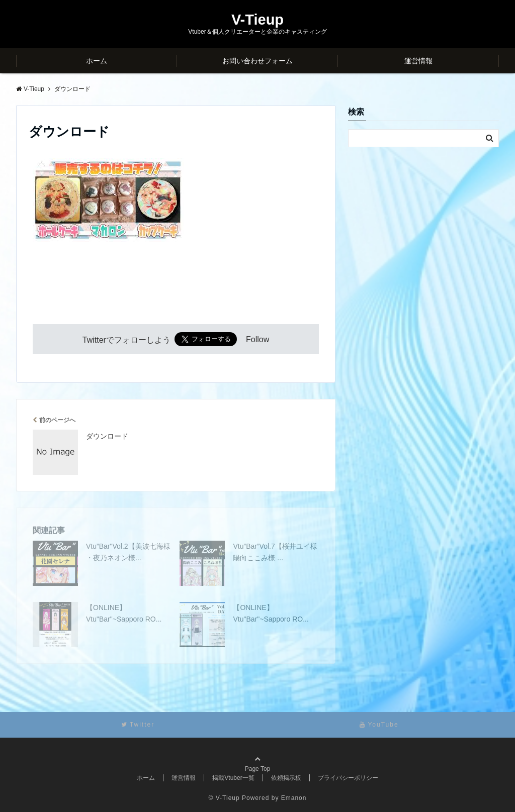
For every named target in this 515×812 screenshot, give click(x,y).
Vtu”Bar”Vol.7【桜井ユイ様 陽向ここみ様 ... (275, 552)
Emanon (294, 798)
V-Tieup (257, 20)
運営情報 (418, 61)
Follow (257, 340)
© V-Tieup (224, 798)
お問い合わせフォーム (257, 61)
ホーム (97, 61)
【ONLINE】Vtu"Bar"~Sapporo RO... (124, 613)
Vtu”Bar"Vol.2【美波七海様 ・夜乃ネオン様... (128, 552)
